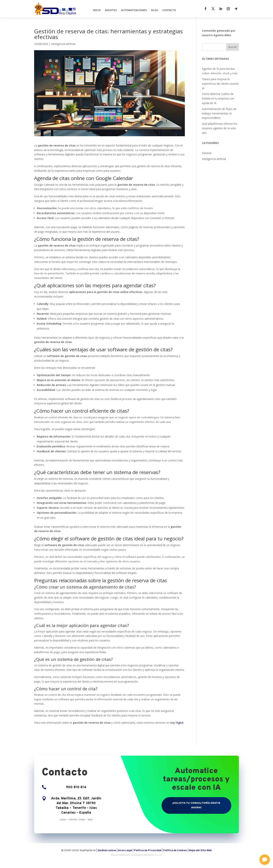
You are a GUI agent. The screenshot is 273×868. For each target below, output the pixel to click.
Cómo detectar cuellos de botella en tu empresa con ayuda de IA (218, 98)
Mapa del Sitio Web (200, 850)
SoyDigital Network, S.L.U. (147, 855)
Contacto (169, 10)
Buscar (233, 47)
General (207, 153)
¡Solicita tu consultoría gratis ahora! (196, 805)
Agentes (111, 10)
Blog (155, 10)
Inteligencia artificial (63, 44)
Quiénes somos (107, 850)
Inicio (97, 10)
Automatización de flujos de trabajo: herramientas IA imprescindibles (219, 113)
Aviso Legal (125, 850)
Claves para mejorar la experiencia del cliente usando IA (220, 84)
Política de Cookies (175, 850)
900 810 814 (76, 787)
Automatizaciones (134, 10)
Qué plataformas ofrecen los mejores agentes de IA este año (220, 128)
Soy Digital (177, 723)
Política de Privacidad (148, 850)
